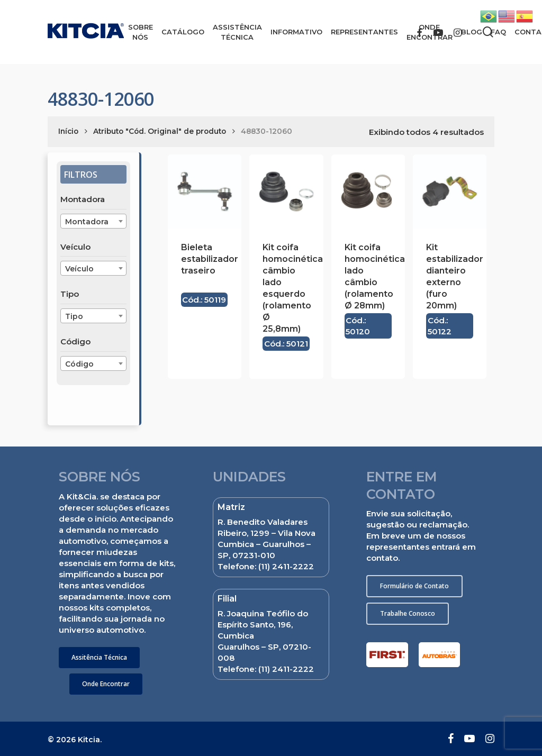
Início (68, 131)
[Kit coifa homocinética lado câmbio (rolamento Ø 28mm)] (368, 191)
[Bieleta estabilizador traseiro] (205, 191)
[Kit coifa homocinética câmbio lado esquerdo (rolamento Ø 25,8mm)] (286, 191)
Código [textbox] (79, 364)
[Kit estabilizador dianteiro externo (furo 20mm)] (450, 191)
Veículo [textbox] (79, 269)
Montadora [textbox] (87, 222)
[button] (99, 658)
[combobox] (94, 221)
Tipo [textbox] (74, 316)
